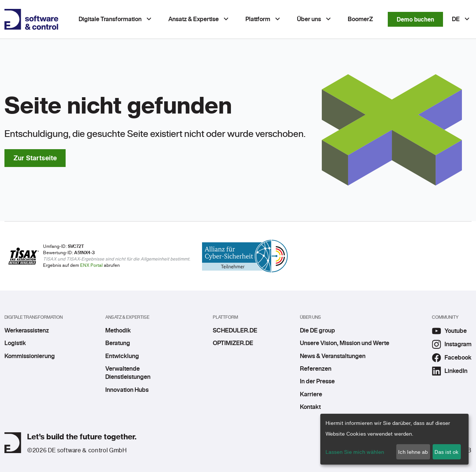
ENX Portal (91, 265)
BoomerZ (360, 19)
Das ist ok (447, 452)
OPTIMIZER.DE (233, 343)
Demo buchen (415, 19)
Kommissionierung (30, 356)
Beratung (118, 343)
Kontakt (310, 407)
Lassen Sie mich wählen (355, 452)
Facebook (452, 358)
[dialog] (394, 439)
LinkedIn (450, 371)
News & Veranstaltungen (333, 356)
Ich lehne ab (413, 452)
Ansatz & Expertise (194, 19)
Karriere (311, 394)
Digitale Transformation (110, 19)
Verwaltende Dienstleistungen (128, 373)
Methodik (118, 331)
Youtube (449, 331)
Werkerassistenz (27, 331)
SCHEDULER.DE (235, 331)
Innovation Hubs (127, 390)
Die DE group (318, 331)
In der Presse (317, 381)
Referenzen (316, 369)
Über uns (309, 19)
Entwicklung (122, 356)
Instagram (452, 344)
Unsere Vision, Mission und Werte (345, 343)
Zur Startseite (35, 158)
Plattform (258, 19)
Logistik (15, 343)
